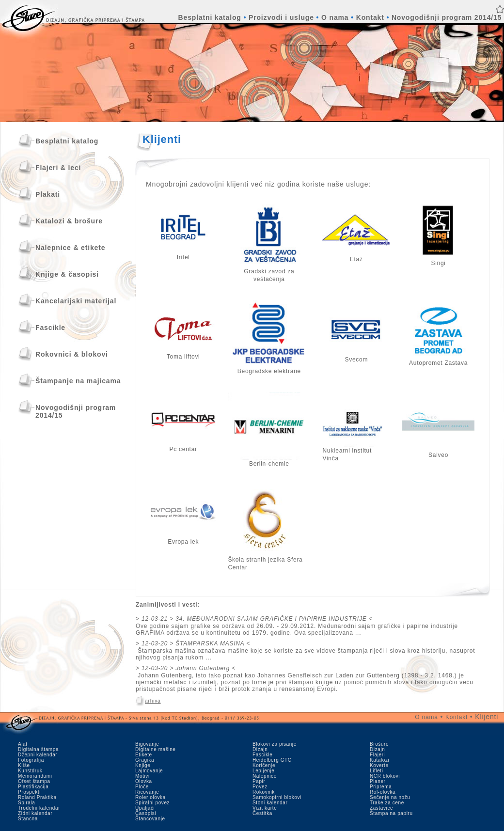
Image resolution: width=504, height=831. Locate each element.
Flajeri (377, 755)
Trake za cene (387, 803)
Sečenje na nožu (390, 797)
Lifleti (377, 771)
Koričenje (264, 765)
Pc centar (183, 446)
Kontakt (370, 17)
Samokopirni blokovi (277, 797)
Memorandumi (35, 776)
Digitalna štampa (38, 749)
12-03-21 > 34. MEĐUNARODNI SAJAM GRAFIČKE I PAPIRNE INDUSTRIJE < (257, 619)
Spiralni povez (152, 803)
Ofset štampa (34, 781)
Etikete (144, 755)
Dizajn (260, 749)
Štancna (28, 819)
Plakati (48, 194)
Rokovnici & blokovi (72, 354)
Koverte (379, 765)
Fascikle (50, 328)
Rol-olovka (383, 792)
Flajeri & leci (58, 168)
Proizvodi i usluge (281, 17)
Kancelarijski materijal (76, 301)
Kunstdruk (30, 771)
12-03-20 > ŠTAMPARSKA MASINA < (196, 643)
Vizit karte (265, 808)
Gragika (145, 760)
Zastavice (381, 808)
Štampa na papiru (391, 813)
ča (335, 458)
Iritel (183, 254)
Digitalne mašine (156, 749)
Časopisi (146, 813)
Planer (378, 781)
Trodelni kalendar (39, 808)
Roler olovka (150, 797)
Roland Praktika (37, 797)
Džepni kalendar (38, 755)
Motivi (142, 776)
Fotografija (31, 760)
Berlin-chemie (269, 461)
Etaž (356, 256)
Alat (23, 744)
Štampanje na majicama (78, 381)
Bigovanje (147, 744)
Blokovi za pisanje (275, 744)
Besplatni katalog (210, 17)
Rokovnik (264, 792)
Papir (259, 781)
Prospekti (29, 792)
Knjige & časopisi (67, 274)
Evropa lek (183, 539)
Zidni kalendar (35, 813)
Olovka (144, 781)
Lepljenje (263, 771)
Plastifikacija (33, 787)
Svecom (356, 357)
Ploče (142, 787)
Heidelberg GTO (272, 760)
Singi (438, 260)
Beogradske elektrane (269, 368)
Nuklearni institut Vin (353, 452)
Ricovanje (147, 792)
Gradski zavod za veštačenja (269, 272)
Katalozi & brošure (69, 221)
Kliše (24, 765)
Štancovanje (150, 819)
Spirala (26, 803)
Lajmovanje (149, 771)
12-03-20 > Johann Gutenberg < (189, 668)
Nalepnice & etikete (70, 248)
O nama (335, 17)
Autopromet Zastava (438, 360)
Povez (260, 787)
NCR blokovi (385, 776)
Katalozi (379, 760)
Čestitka (262, 813)
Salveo (438, 452)
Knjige (143, 765)
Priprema (381, 787)
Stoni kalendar (270, 803)
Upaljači (145, 808)
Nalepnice (265, 776)
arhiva (153, 701)
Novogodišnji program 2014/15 (447, 17)
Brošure (379, 744)
